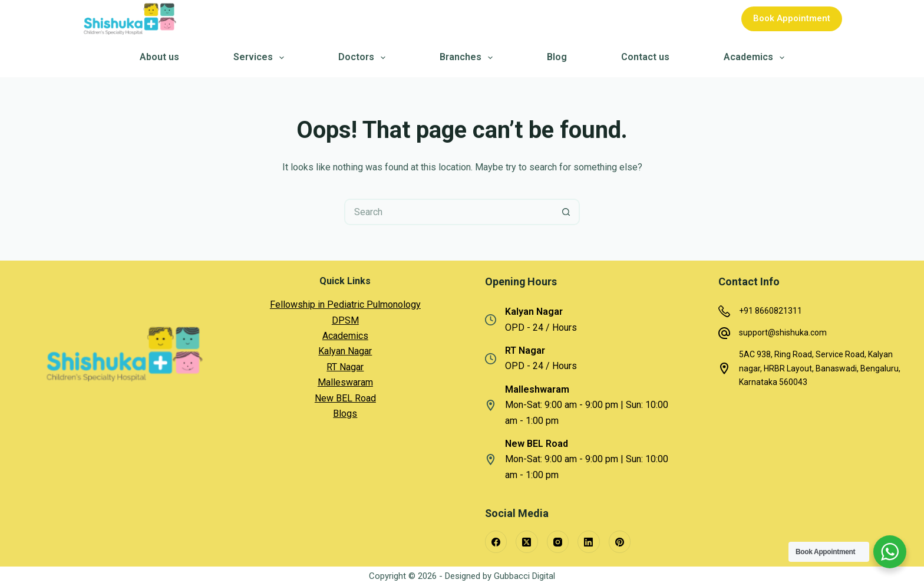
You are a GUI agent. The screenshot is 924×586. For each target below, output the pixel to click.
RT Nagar (345, 367)
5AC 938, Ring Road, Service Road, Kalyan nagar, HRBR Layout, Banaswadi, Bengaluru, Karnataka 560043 (820, 368)
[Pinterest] (620, 542)
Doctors (364, 57)
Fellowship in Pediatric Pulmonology (345, 304)
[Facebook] (496, 542)
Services (261, 57)
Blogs (345, 414)
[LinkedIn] (589, 542)
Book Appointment (792, 18)
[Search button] (567, 212)
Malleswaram (345, 382)
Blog (557, 57)
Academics (756, 57)
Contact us (645, 57)
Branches (468, 57)
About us (159, 57)
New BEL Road (345, 398)
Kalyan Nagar (345, 351)
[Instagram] (558, 542)
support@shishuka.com (783, 332)
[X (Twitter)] (527, 542)
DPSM (345, 320)
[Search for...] (449, 212)
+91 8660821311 (770, 311)
